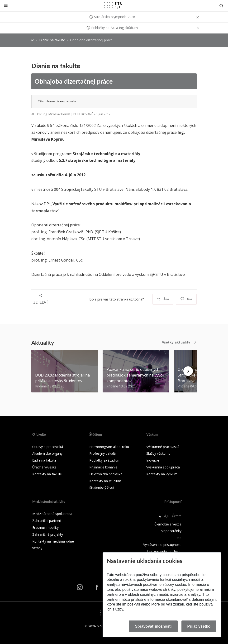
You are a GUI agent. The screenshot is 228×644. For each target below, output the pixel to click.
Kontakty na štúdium (105, 481)
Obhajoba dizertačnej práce (74, 81)
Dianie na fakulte (52, 40)
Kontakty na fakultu (47, 474)
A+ (166, 516)
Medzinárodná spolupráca (52, 514)
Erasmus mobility (45, 527)
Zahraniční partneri (47, 521)
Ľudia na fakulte (44, 460)
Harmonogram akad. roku (109, 447)
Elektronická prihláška (106, 474)
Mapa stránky (171, 531)
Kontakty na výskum (162, 474)
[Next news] (188, 371)
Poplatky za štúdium (105, 460)
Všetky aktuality (176, 342)
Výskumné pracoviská (163, 447)
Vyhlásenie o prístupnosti (162, 545)
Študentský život (102, 488)
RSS (178, 538)
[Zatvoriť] (6, 6)
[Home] (33, 40)
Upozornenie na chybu (164, 551)
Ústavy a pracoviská (48, 447)
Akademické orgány (47, 453)
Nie (186, 299)
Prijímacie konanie (103, 467)
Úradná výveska (44, 467)
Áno (163, 299)
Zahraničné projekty (48, 534)
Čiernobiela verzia (168, 524)
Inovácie (153, 460)
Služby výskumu (158, 453)
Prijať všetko (199, 626)
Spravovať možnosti (153, 626)
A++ (177, 515)
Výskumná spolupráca (163, 467)
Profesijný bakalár (103, 453)
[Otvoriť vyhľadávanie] (221, 6)
